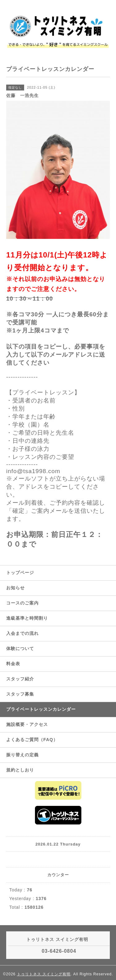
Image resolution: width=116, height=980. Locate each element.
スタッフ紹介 (20, 679)
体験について (20, 648)
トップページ (20, 573)
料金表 (13, 664)
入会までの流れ (22, 633)
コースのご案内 (22, 603)
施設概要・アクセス (27, 724)
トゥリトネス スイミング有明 (44, 974)
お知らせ (15, 588)
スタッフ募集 (20, 694)
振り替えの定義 (22, 755)
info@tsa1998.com (33, 471)
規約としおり (20, 770)
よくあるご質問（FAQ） (32, 740)
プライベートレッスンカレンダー (41, 709)
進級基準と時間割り (27, 618)
